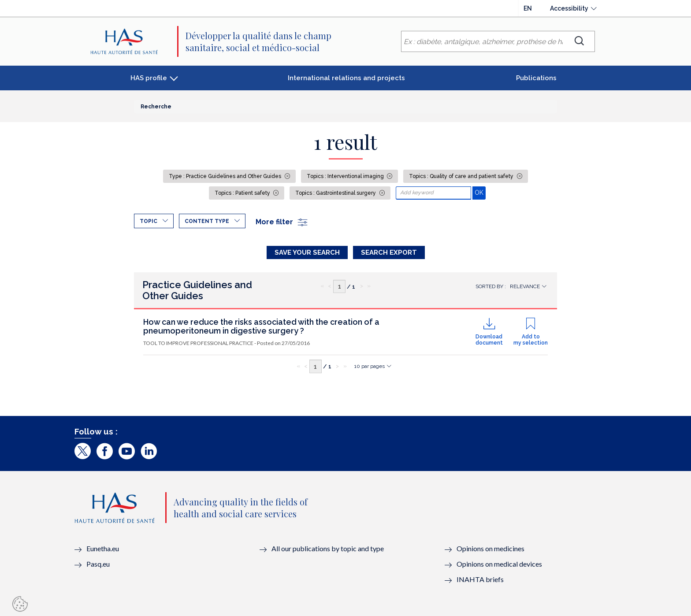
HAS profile (149, 78)
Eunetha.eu (103, 548)
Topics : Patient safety (243, 193)
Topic (149, 221)
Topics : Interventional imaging (346, 176)
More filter (282, 222)
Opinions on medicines (490, 548)
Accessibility (569, 8)
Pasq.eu (98, 564)
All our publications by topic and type (328, 548)
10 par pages (370, 366)
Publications (536, 78)
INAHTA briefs (480, 579)
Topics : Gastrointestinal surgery (336, 193)
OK (480, 192)
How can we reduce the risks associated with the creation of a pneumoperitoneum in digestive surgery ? (261, 326)
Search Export (389, 252)
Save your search (307, 252)
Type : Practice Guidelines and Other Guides (226, 176)
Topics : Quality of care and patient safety (462, 176)
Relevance (525, 286)
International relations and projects (346, 78)
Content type (207, 221)
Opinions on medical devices (499, 564)
